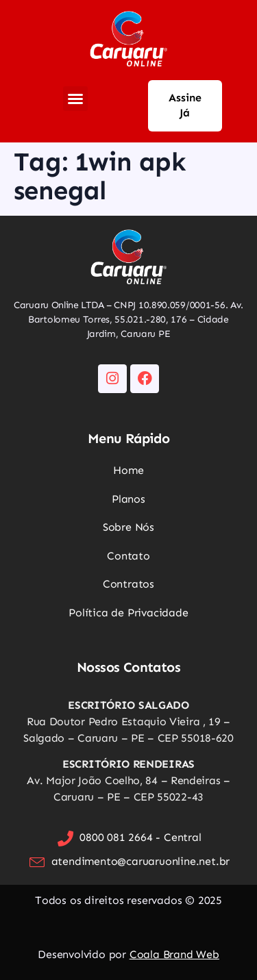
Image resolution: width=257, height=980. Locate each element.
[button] (75, 99)
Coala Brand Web (174, 954)
